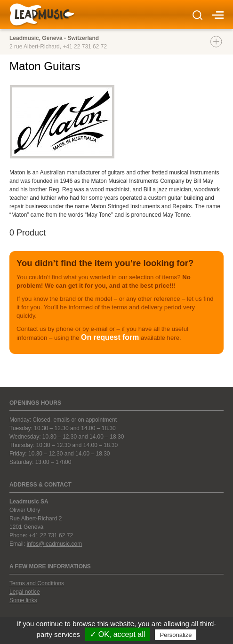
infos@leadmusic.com (55, 544)
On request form (110, 337)
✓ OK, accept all (117, 634)
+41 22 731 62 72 (85, 47)
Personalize (176, 635)
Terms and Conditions (37, 583)
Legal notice (25, 592)
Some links (23, 600)
